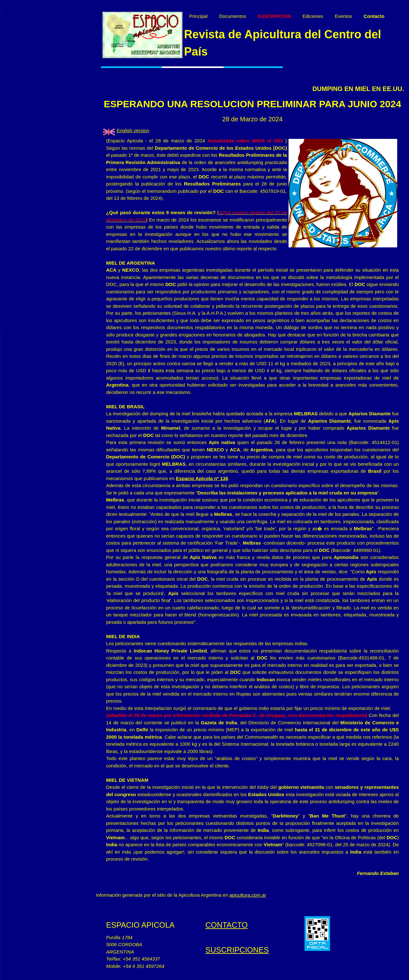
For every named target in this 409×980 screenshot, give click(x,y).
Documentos (233, 16)
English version (133, 130)
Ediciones (313, 16)
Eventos (343, 16)
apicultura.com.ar (248, 895)
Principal (198, 16)
